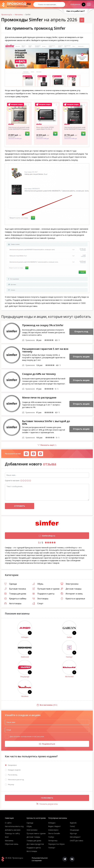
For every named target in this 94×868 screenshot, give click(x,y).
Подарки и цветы (43, 594)
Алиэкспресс (53, 830)
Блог (7, 837)
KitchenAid (69, 677)
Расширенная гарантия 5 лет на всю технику (45, 350)
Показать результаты (47, 804)
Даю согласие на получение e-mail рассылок (27, 736)
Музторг (73, 834)
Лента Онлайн (54, 834)
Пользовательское (40, 859)
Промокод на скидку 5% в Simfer (43, 325)
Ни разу (11, 785)
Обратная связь (12, 844)
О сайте (8, 823)
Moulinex (25, 696)
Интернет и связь (72, 594)
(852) (29, 705)
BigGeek (73, 823)
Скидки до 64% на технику (39, 374)
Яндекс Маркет (54, 826)
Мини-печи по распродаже (39, 398)
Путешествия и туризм (46, 589)
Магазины (9, 841)
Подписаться (30, 744)
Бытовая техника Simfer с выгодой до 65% (46, 422)
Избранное (76, 4)
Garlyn (69, 637)
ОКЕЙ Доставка (76, 841)
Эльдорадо (25, 677)
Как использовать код (14, 826)
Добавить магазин (13, 830)
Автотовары (13, 603)
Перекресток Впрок (56, 844)
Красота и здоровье (73, 599)
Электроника (70, 584)
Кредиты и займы (15, 599)
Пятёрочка (53, 841)
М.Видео (25, 637)
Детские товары (71, 589)
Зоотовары (40, 599)
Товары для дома (15, 594)
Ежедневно (12, 765)
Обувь (38, 584)
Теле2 (72, 826)
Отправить (20, 506)
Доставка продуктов (35, 844)
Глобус (51, 837)
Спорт (38, 603)
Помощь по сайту (12, 834)
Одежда (11, 584)
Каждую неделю (14, 770)
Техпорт (69, 657)
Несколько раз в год (16, 780)
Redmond (25, 657)
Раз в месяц (13, 775)
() (29, 446)
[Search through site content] (49, 4)
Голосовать (47, 798)
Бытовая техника (15, 589)
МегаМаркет (75, 837)
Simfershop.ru (30, 536)
